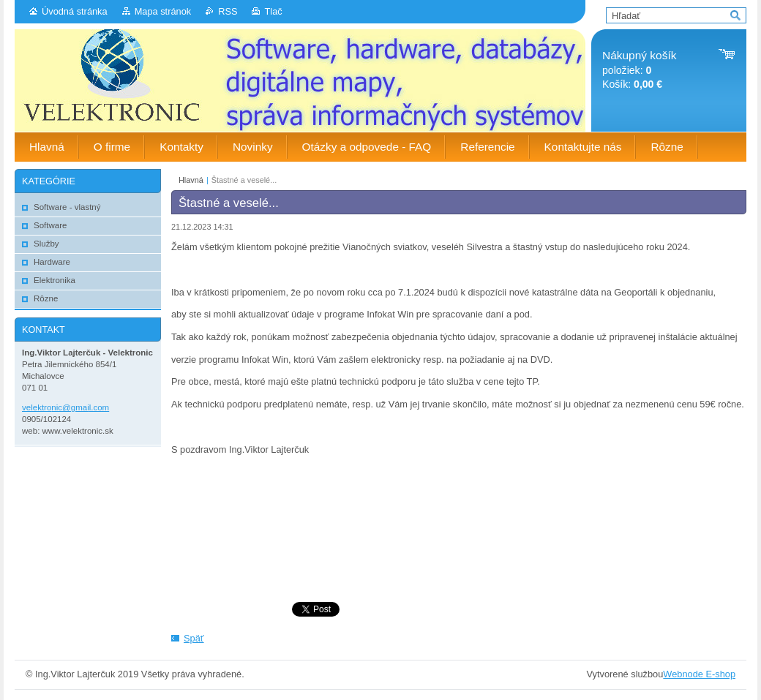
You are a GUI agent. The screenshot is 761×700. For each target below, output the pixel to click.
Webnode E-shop (699, 674)
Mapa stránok (163, 11)
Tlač (273, 11)
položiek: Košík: (639, 70)
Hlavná (191, 180)
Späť (194, 638)
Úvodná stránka (75, 11)
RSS (228, 11)
